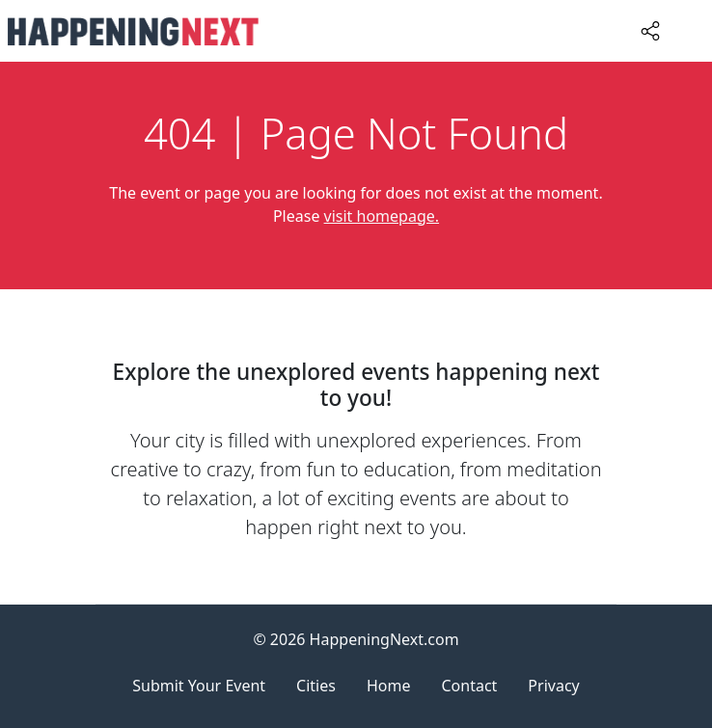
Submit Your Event (199, 686)
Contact (469, 686)
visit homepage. (382, 216)
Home (389, 686)
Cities (316, 686)
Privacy (553, 686)
